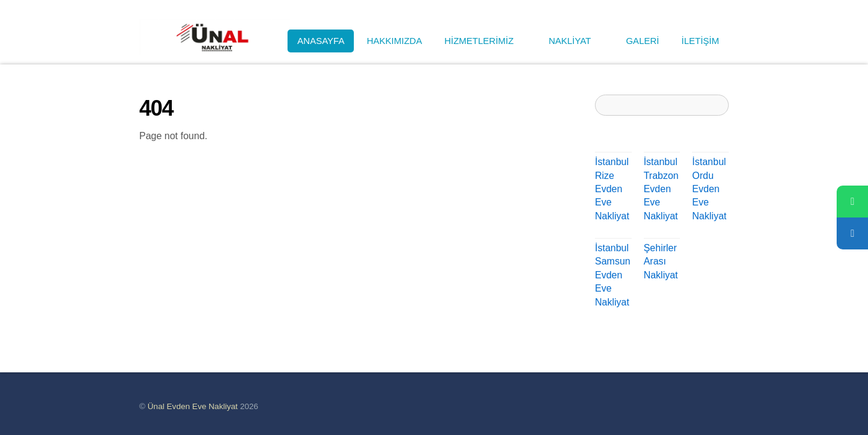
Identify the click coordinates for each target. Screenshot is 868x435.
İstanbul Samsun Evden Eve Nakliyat (613, 275)
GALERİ (642, 41)
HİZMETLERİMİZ (485, 41)
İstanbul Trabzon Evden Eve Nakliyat (661, 189)
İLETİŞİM (700, 41)
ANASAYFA (321, 41)
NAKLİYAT (576, 41)
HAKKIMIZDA (394, 41)
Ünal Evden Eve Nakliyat (193, 406)
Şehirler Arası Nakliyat (661, 261)
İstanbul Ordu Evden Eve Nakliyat (709, 189)
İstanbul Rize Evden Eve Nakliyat (612, 189)
